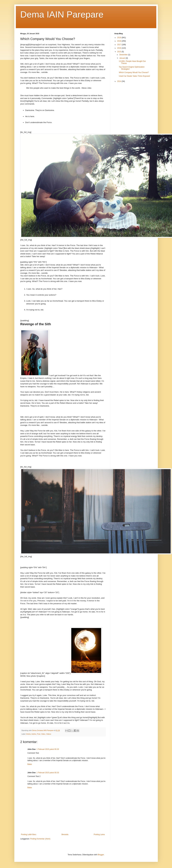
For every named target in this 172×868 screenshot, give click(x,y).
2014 (119, 81)
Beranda (65, 834)
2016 (119, 48)
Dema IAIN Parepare (62, 14)
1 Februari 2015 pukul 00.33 (48, 749)
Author (34, 734)
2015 (119, 52)
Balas (30, 764)
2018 (119, 41)
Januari (122, 58)
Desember (124, 55)
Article (28, 734)
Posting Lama (99, 834)
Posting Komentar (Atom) (40, 839)
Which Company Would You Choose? (134, 72)
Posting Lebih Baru (29, 834)
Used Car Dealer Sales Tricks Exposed (134, 76)
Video (43, 734)
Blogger (101, 855)
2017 (119, 45)
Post (39, 734)
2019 (119, 38)
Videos (49, 734)
